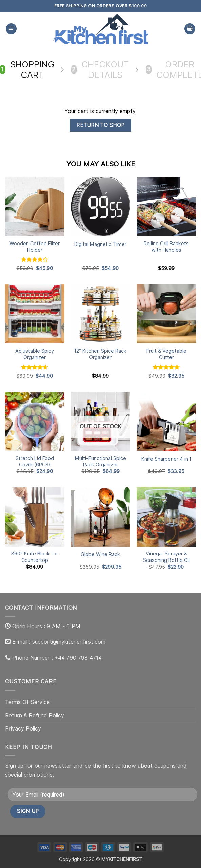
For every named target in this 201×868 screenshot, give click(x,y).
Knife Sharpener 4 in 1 (166, 459)
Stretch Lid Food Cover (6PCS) (35, 461)
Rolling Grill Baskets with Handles (166, 247)
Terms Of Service (27, 702)
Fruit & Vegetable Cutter (166, 354)
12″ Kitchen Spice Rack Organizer (100, 354)
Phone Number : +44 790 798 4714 (57, 658)
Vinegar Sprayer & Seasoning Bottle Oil (166, 557)
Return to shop (100, 125)
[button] (11, 29)
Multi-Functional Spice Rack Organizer (100, 461)
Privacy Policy (23, 729)
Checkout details (100, 70)
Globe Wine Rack (100, 554)
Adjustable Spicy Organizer (35, 354)
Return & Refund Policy (35, 715)
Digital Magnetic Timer (100, 244)
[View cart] (190, 29)
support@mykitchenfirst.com (69, 642)
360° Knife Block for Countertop (35, 557)
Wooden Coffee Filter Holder (35, 247)
